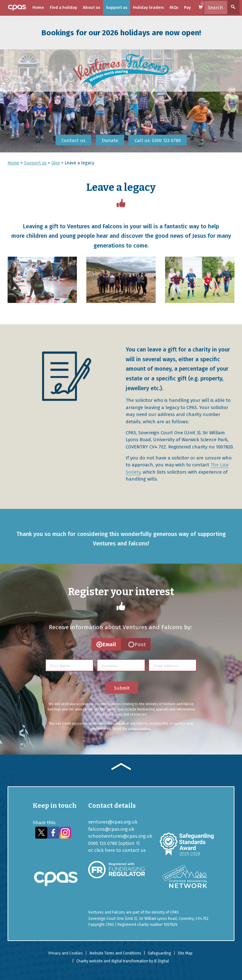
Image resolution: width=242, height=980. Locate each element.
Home (38, 7)
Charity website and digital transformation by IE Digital (123, 961)
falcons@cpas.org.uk (111, 829)
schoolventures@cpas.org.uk (120, 836)
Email (109, 644)
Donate (110, 140)
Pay (187, 7)
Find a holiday (63, 7)
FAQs (174, 7)
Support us (117, 7)
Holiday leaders (148, 7)
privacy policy (139, 729)
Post (140, 644)
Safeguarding (159, 953)
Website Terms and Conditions (115, 953)
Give (56, 163)
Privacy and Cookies (66, 953)
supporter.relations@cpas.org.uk (98, 724)
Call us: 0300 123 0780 (158, 140)
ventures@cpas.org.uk (113, 822)
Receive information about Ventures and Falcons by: (120, 627)
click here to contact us (120, 850)
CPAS (174, 912)
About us (92, 7)
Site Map (185, 953)
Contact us (73, 140)
